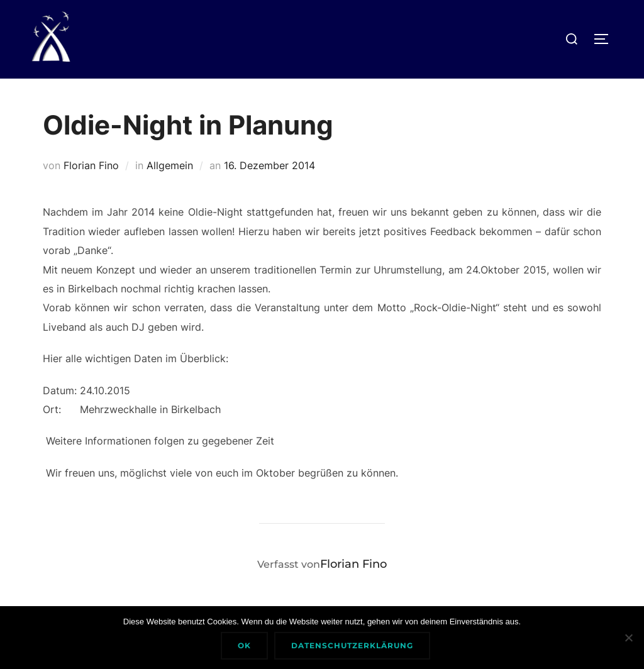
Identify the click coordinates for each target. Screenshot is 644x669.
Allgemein (170, 165)
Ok (244, 645)
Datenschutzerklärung (352, 645)
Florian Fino (91, 165)
